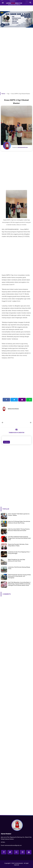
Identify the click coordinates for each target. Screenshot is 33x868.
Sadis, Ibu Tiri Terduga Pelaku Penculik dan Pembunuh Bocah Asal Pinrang (19, 522)
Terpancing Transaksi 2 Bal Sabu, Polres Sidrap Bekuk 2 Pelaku (18, 545)
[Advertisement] (16, 44)
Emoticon (6, 442)
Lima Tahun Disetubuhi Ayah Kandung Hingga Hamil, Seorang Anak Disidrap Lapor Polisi (19, 538)
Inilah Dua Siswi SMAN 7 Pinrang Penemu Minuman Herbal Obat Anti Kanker (19, 530)
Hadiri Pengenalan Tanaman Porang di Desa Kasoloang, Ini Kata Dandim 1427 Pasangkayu (19, 576)
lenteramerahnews (13, 409)
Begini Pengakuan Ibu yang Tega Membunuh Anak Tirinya (16, 560)
